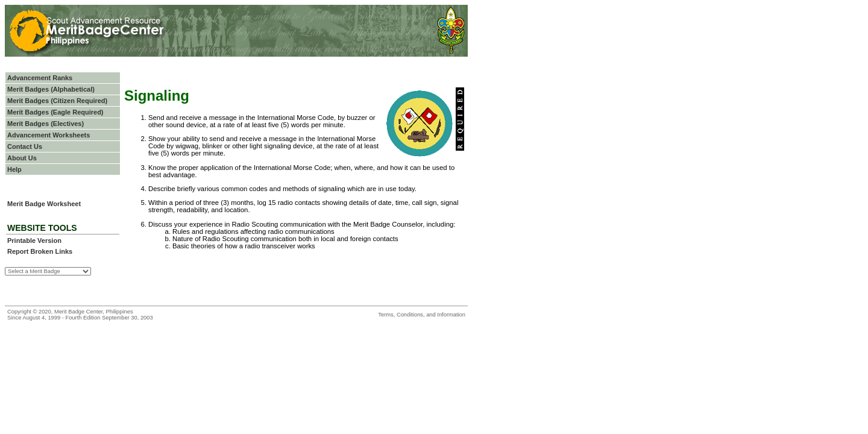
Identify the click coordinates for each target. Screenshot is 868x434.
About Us (22, 158)
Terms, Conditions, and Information (422, 315)
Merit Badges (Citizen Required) (57, 101)
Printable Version (34, 241)
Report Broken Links (40, 251)
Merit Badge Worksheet (44, 204)
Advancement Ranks (40, 78)
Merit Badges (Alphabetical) (51, 89)
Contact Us (25, 146)
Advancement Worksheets (49, 135)
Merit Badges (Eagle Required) (55, 112)
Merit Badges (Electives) (46, 124)
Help (14, 169)
